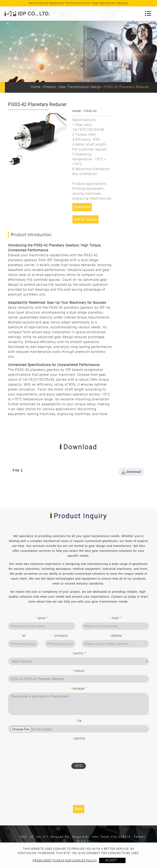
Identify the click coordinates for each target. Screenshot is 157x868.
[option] (37, 132)
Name (42, 618)
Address (115, 636)
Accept (111, 860)
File (79, 721)
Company (60, 636)
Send (79, 766)
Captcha (78, 738)
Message (78, 688)
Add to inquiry (85, 219)
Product (49, 87)
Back (79, 809)
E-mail (115, 618)
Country (79, 653)
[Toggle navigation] (148, 14)
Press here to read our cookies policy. (65, 860)
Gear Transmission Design (80, 87)
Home (36, 87)
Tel (23, 636)
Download (82, 207)
